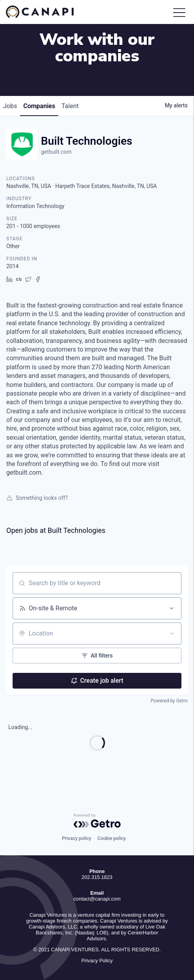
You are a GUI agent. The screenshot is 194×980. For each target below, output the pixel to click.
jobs (10, 106)
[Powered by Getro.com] (97, 821)
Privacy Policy (97, 961)
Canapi (45, 12)
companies (39, 106)
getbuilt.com (56, 152)
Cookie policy (112, 838)
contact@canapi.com (97, 899)
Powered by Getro (169, 701)
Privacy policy (76, 838)
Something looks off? (37, 498)
